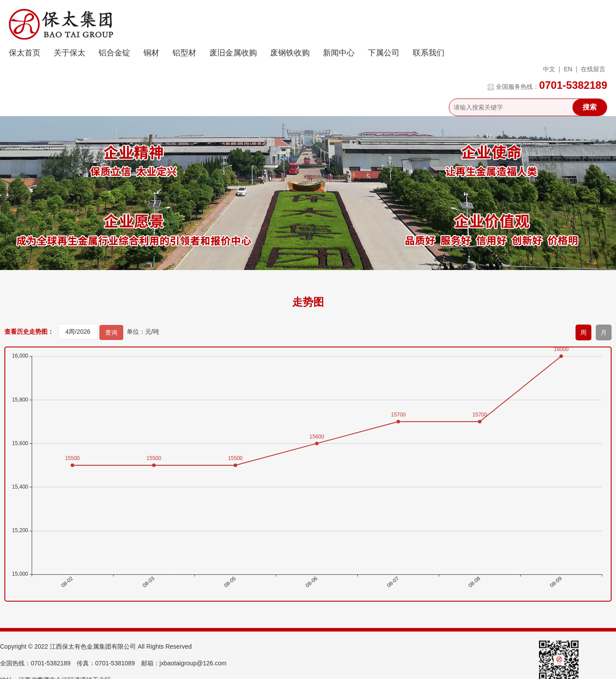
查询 (111, 332)
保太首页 (25, 53)
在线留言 (593, 69)
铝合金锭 (114, 53)
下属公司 (384, 53)
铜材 (151, 53)
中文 (549, 69)
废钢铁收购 (290, 53)
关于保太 (70, 53)
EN (568, 69)
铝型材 (184, 53)
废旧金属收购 (233, 53)
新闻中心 (339, 53)
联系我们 (429, 53)
